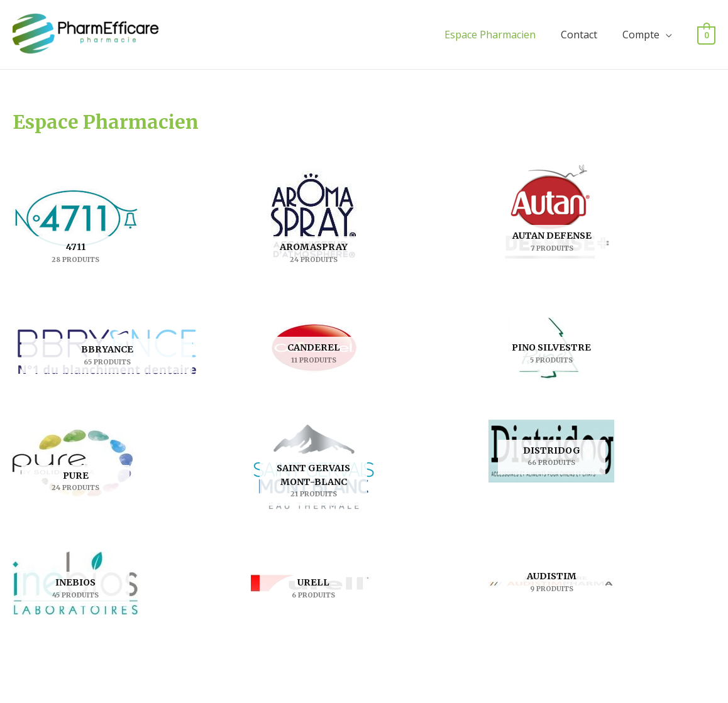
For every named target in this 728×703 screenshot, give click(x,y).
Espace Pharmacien (490, 35)
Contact (579, 35)
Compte (641, 35)
